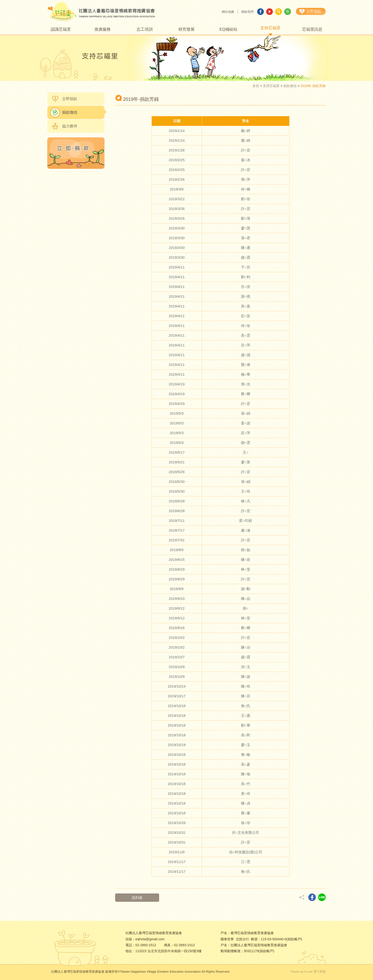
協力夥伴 (70, 126)
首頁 (256, 86)
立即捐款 (70, 99)
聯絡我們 (247, 12)
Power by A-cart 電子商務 (308, 972)
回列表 (137, 898)
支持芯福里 (271, 86)
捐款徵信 (290, 86)
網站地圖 (228, 12)
